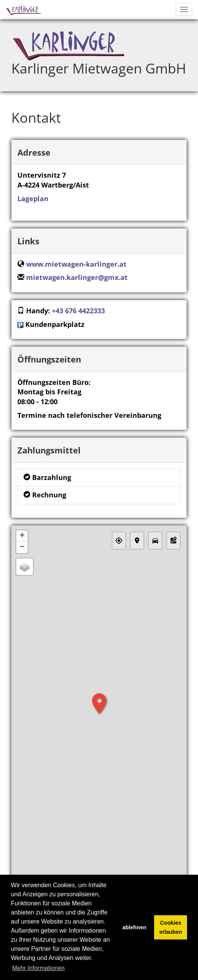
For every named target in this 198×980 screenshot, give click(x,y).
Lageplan (33, 199)
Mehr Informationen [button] (38, 968)
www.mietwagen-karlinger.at (76, 264)
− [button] (22, 547)
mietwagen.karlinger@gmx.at (77, 277)
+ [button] (22, 536)
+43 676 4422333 (78, 311)
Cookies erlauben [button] (171, 927)
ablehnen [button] (134, 927)
